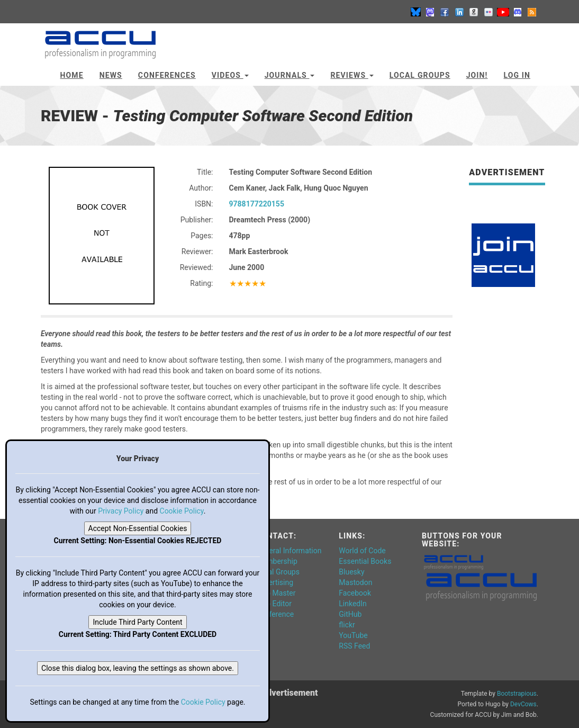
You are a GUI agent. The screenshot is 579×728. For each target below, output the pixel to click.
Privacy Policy (121, 511)
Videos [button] (230, 75)
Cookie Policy (182, 511)
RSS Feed (354, 646)
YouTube (353, 635)
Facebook (355, 593)
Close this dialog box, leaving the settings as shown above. (138, 668)
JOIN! (477, 75)
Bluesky (351, 572)
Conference (275, 614)
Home (72, 75)
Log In (517, 75)
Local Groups (420, 75)
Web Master (276, 593)
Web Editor (274, 604)
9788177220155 (257, 204)
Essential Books (365, 561)
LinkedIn (353, 604)
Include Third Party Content (137, 622)
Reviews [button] (352, 75)
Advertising (275, 582)
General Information (289, 551)
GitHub (350, 614)
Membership (277, 561)
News (111, 75)
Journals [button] (290, 75)
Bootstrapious (517, 694)
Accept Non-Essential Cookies (138, 528)
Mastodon (355, 582)
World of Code (362, 551)
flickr (347, 625)
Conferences (167, 75)
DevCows (523, 704)
